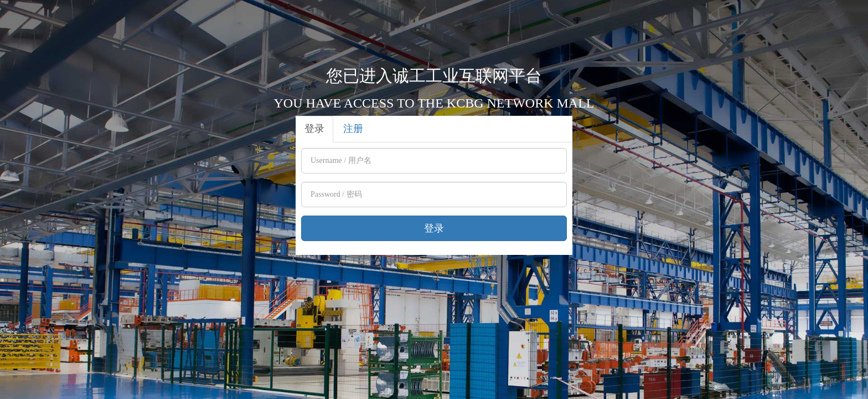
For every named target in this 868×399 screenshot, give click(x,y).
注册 (353, 129)
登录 (314, 129)
